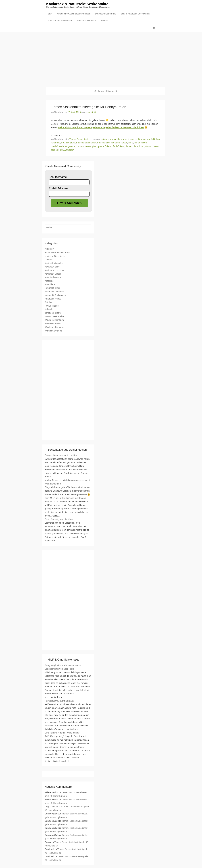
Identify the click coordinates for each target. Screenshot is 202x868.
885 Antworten (67, 150)
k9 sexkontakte (84, 146)
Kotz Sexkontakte (53, 277)
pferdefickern (118, 146)
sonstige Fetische (53, 313)
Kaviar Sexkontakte (54, 263)
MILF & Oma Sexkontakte (60, 21)
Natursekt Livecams (54, 292)
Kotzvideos (50, 285)
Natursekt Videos (53, 299)
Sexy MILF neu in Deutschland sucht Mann (65, 498)
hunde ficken (141, 143)
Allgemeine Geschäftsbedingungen (74, 14)
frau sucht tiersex (119, 143)
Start (50, 14)
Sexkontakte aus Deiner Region (67, 450)
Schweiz (49, 309)
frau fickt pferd (68, 143)
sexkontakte (91, 112)
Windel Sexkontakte (54, 320)
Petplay (48, 302)
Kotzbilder (50, 281)
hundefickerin (57, 146)
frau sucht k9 (103, 143)
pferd (95, 146)
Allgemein (49, 249)
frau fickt (151, 139)
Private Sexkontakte (87, 21)
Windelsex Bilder (53, 324)
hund (131, 143)
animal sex (106, 139)
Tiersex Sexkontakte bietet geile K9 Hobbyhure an (89, 107)
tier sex (129, 146)
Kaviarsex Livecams (54, 270)
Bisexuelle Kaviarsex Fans (57, 253)
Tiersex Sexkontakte (79, 139)
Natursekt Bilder (52, 288)
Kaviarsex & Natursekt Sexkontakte (77, 4)
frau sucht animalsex (86, 143)
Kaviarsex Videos (53, 274)
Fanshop (49, 260)
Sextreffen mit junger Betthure (59, 519)
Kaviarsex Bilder (53, 267)
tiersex (149, 146)
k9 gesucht (70, 146)
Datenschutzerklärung (106, 14)
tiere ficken (139, 146)
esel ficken (128, 139)
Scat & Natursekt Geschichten (135, 14)
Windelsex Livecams (55, 327)
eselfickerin (140, 139)
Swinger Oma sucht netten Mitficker (62, 455)
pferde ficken (104, 146)
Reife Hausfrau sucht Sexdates (60, 701)
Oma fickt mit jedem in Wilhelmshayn (62, 733)
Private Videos (52, 306)
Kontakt (105, 21)
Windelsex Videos (53, 331)
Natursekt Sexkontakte (56, 295)
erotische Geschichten (55, 256)
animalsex (117, 139)
